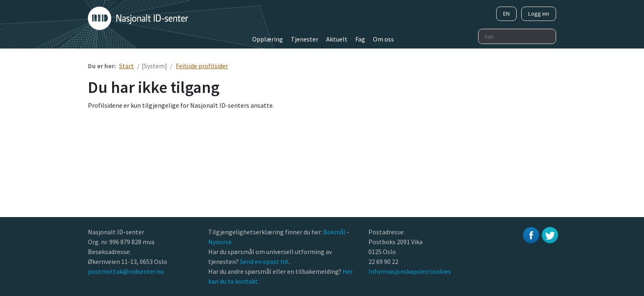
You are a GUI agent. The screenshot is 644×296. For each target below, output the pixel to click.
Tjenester (305, 39)
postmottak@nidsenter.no (126, 271)
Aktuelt (337, 39)
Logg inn (539, 14)
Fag (360, 39)
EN (506, 14)
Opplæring (268, 39)
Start (126, 66)
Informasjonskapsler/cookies (410, 271)
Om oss (383, 39)
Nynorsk (221, 242)
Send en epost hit (264, 261)
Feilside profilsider (202, 66)
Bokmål (335, 232)
